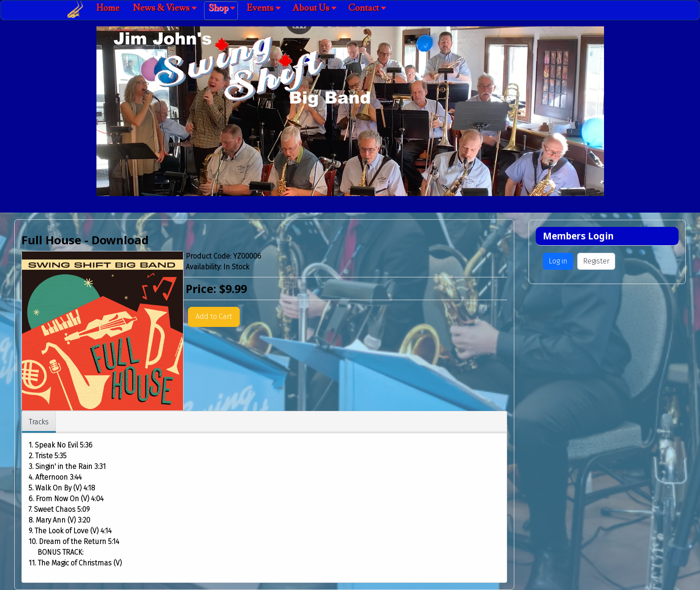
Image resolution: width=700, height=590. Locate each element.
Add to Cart (214, 316)
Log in (558, 261)
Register (596, 261)
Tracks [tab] (39, 422)
